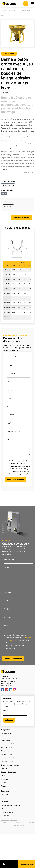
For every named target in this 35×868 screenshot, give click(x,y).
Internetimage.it (21, 825)
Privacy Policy (5, 820)
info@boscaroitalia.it (7, 686)
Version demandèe (13, 431)
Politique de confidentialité (18, 466)
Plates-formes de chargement (10, 751)
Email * (6, 711)
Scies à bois (5, 769)
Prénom (10, 398)
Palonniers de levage (7, 761)
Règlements (8, 206)
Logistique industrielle (8, 758)
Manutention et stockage (9, 744)
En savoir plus (29, 173)
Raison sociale (12, 357)
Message (10, 439)
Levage (3, 783)
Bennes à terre (6, 737)
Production (5, 802)
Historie (4, 798)
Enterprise (5, 795)
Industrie (4, 776)
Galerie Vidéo (6, 816)
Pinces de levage (6, 747)
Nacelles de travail (7, 754)
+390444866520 (9, 683)
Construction (8, 185)
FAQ (3, 809)
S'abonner (9, 720)
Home (3, 10)
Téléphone (11, 415)
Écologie (4, 786)
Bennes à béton (9, 10)
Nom (9, 406)
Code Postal (11, 373)
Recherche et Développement (11, 805)
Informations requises (22, 218)
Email (9, 423)
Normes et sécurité (7, 812)
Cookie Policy (14, 820)
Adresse (10, 365)
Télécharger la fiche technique (15, 202)
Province (10, 390)
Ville (8, 382)
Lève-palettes (5, 740)
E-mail (7, 625)
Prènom (7, 568)
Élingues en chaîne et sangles (10, 765)
